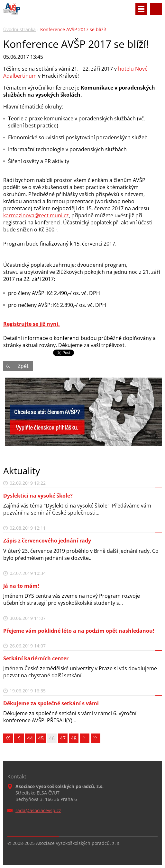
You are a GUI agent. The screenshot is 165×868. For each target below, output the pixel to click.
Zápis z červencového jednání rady (47, 541)
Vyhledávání (156, 9)
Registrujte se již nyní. (32, 324)
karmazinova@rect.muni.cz (36, 215)
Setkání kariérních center (36, 658)
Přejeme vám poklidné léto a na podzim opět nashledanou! (79, 631)
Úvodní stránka (19, 29)
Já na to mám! (21, 586)
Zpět (23, 366)
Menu (141, 9)
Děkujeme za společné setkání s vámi (51, 703)
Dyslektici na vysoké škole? (38, 496)
